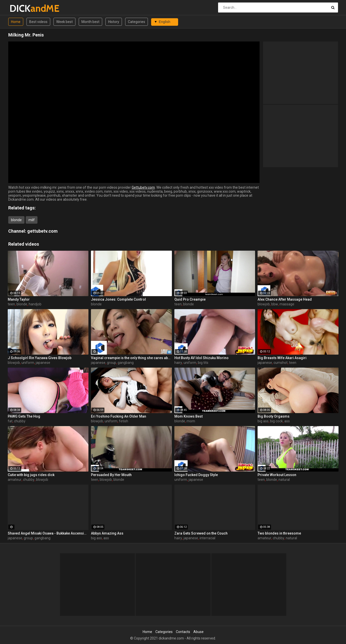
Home (16, 22)
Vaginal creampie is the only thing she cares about (131, 358)
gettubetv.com (42, 231)
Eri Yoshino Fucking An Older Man (119, 416)
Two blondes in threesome (279, 533)
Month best (90, 22)
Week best (64, 22)
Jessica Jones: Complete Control (118, 299)
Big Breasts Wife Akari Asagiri (282, 358)
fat (10, 421)
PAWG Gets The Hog (24, 416)
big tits (203, 363)
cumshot (281, 363)
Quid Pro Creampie (190, 299)
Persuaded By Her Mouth (111, 475)
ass (287, 421)
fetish (124, 421)
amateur (15, 480)
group (112, 363)
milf (32, 220)
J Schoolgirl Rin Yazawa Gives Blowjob (40, 358)
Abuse (198, 632)
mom (191, 421)
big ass (263, 421)
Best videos (38, 22)
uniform (28, 363)
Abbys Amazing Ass (107, 533)
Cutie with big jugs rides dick (31, 475)
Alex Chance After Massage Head (285, 299)
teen (11, 304)
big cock (276, 421)
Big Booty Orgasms (274, 416)
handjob (35, 304)
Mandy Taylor (19, 299)
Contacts (183, 632)
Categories (137, 22)
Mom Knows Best (188, 416)
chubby (20, 421)
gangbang (126, 363)
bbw (275, 304)
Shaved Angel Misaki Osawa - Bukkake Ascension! (48, 533)
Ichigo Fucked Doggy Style (196, 475)
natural (284, 480)
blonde (16, 220)
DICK (23, 8)
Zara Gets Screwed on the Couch (201, 533)
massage (287, 304)
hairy (178, 363)
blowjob (264, 304)
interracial (207, 538)
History (114, 22)
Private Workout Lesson (277, 475)
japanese (43, 363)
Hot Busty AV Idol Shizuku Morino (201, 358)
